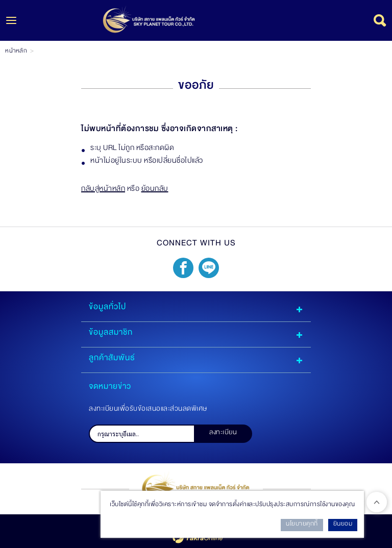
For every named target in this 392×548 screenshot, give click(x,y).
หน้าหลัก (16, 52)
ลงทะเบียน (223, 434)
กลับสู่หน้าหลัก (103, 190)
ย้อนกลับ (155, 190)
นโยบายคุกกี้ (302, 525)
